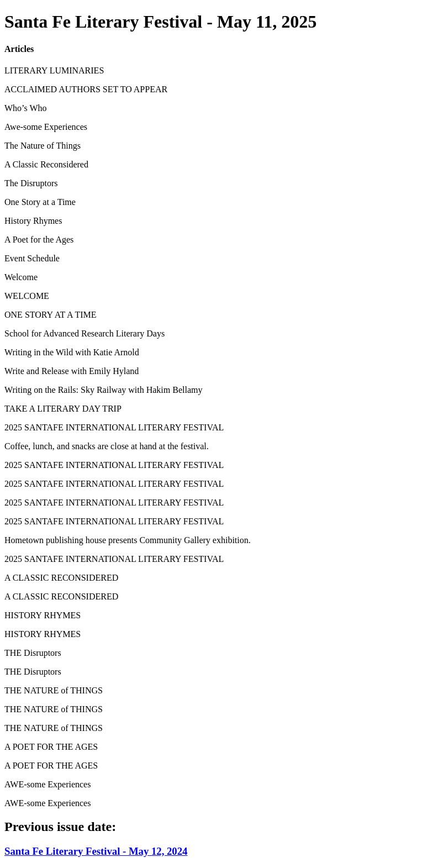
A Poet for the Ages (39, 240)
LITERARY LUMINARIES (54, 70)
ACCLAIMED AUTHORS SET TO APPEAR (86, 89)
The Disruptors (31, 183)
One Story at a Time (40, 202)
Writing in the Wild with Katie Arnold (72, 352)
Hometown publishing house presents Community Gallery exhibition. (128, 540)
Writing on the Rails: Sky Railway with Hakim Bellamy (103, 390)
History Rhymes (33, 221)
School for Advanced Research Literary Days (85, 333)
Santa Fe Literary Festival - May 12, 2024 (96, 851)
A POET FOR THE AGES (51, 747)
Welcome (21, 277)
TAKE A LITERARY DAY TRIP (63, 409)
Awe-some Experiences (46, 127)
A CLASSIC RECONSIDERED (61, 578)
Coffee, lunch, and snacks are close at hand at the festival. (107, 446)
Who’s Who (26, 108)
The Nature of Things (43, 146)
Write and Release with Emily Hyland (72, 371)
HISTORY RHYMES (43, 615)
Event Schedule (32, 258)
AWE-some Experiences (48, 784)
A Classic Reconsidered (46, 164)
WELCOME (27, 296)
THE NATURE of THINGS (54, 690)
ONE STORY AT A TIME (51, 315)
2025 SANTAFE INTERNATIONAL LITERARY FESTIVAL (114, 427)
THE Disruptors (33, 653)
